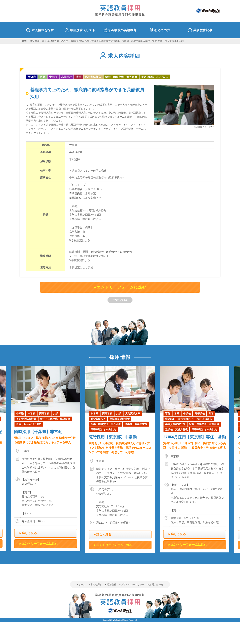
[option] (120, 459)
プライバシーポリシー (133, 584)
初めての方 (160, 30)
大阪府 (32, 77)
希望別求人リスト (80, 30)
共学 (78, 77)
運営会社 (111, 584)
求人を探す (96, 584)
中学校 (53, 77)
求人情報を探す (40, 30)
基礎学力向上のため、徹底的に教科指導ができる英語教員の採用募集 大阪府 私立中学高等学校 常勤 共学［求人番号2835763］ (116, 41)
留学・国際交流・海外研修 (121, 77)
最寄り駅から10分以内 (155, 77)
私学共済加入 (93, 77)
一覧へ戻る (119, 300)
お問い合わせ (156, 584)
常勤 (42, 77)
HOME (24, 41)
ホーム (82, 584)
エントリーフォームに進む (122, 287)
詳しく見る (29, 533)
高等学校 (66, 77)
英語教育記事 (200, 30)
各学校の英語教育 (120, 30)
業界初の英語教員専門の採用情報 (120, 10)
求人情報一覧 (37, 41)
